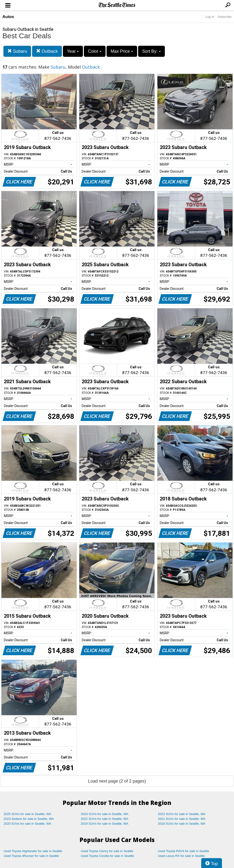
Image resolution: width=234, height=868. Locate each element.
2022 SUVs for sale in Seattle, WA (105, 819)
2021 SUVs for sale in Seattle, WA (182, 819)
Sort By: (151, 51)
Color (95, 51)
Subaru (17, 51)
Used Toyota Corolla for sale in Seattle (107, 856)
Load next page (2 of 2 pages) (117, 781)
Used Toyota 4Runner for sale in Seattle (31, 856)
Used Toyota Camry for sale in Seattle (107, 851)
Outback (47, 51)
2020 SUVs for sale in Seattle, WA (27, 824)
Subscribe (225, 17)
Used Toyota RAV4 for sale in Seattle (184, 851)
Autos (8, 17)
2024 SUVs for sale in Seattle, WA (105, 814)
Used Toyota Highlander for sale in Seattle (33, 851)
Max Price (122, 51)
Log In (210, 17)
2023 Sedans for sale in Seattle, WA (29, 819)
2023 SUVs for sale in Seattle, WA (182, 814)
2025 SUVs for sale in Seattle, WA (27, 814)
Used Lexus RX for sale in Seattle (181, 856)
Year (73, 51)
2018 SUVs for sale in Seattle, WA (182, 824)
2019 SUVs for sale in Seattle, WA (105, 824)
